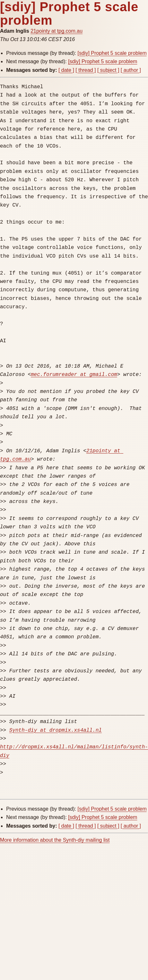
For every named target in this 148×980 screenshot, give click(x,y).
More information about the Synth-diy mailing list (55, 840)
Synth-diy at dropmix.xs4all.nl (56, 730)
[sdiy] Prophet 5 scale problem (112, 53)
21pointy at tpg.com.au (57, 31)
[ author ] (131, 70)
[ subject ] (108, 70)
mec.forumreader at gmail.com (74, 375)
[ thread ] (86, 70)
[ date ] (66, 70)
